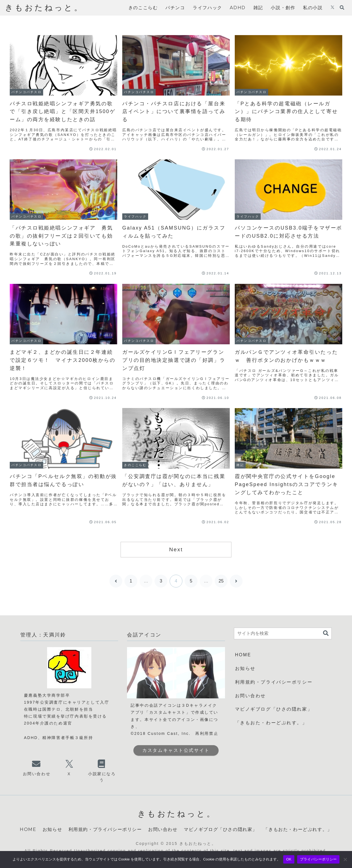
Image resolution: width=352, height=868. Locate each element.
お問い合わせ (250, 696)
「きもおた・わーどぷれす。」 (271, 723)
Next (176, 549)
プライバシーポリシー (318, 859)
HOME (243, 655)
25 (221, 581)
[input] (283, 633)
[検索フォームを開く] (342, 8)
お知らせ (245, 668)
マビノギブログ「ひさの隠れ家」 (274, 709)
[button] (326, 633)
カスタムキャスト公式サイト (176, 750)
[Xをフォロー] (333, 8)
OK (289, 859)
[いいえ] (345, 859)
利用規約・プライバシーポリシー (274, 682)
